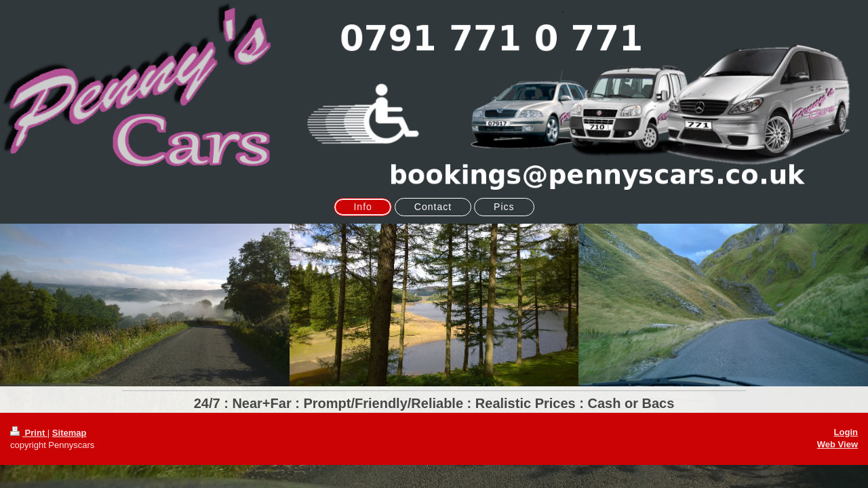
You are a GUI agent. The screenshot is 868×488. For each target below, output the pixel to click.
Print (29, 433)
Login (846, 432)
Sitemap (70, 433)
